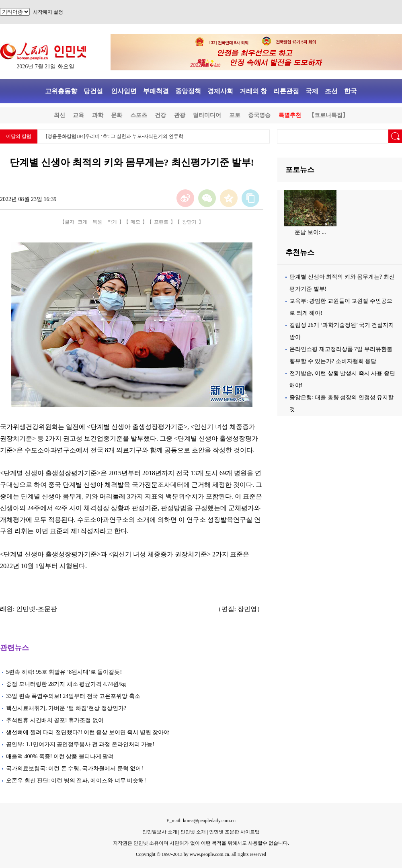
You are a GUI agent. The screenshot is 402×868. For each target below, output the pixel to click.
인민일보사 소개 (160, 832)
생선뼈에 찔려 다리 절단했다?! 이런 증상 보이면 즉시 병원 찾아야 (88, 732)
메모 (135, 222)
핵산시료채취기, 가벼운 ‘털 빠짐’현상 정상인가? (66, 708)
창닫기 (189, 222)
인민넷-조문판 (36, 609)
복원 (97, 222)
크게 (82, 222)
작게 (112, 222)
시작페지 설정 (48, 12)
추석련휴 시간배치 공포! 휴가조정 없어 (55, 720)
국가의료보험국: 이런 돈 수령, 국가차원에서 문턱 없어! (75, 768)
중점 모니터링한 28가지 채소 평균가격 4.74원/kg (66, 684)
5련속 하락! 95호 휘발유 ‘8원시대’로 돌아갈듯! (64, 672)
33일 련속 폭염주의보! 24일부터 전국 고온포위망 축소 (73, 696)
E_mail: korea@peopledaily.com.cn (201, 821)
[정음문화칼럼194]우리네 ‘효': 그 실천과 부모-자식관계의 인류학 (115, 136)
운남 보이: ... (310, 232)
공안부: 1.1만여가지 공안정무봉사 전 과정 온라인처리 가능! (80, 744)
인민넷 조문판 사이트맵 (234, 832)
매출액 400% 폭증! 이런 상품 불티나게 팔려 (60, 756)
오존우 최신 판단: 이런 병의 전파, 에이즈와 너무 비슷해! (76, 781)
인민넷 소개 (193, 832)
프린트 (161, 222)
